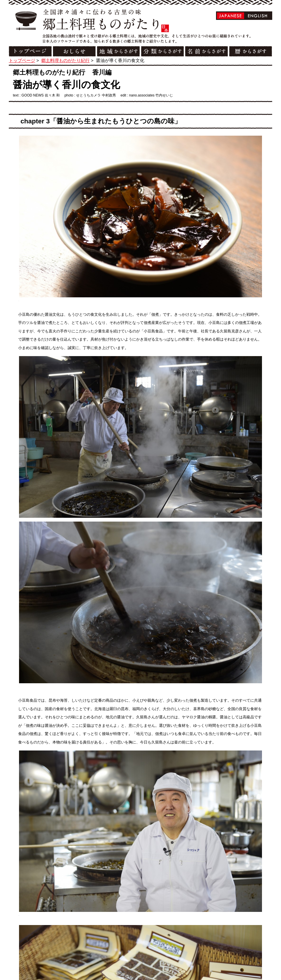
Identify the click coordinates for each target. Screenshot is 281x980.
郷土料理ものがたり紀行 (65, 60)
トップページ (22, 60)
